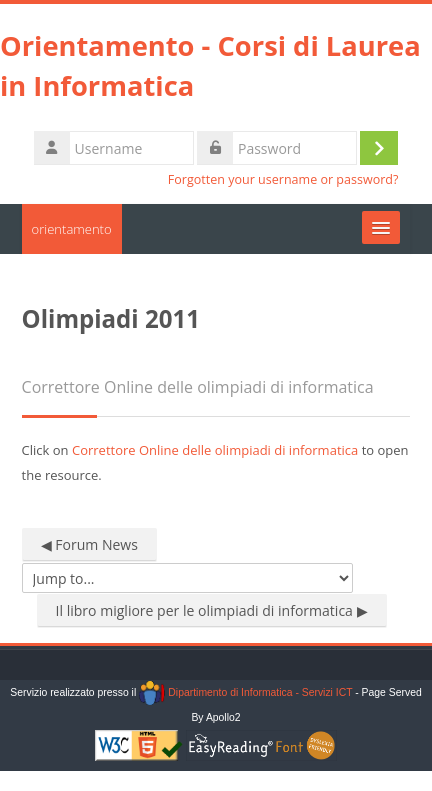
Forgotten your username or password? (283, 179)
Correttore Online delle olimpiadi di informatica (215, 450)
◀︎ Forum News (89, 544)
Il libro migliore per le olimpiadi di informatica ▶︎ (212, 610)
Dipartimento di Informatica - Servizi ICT (245, 692)
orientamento (72, 229)
